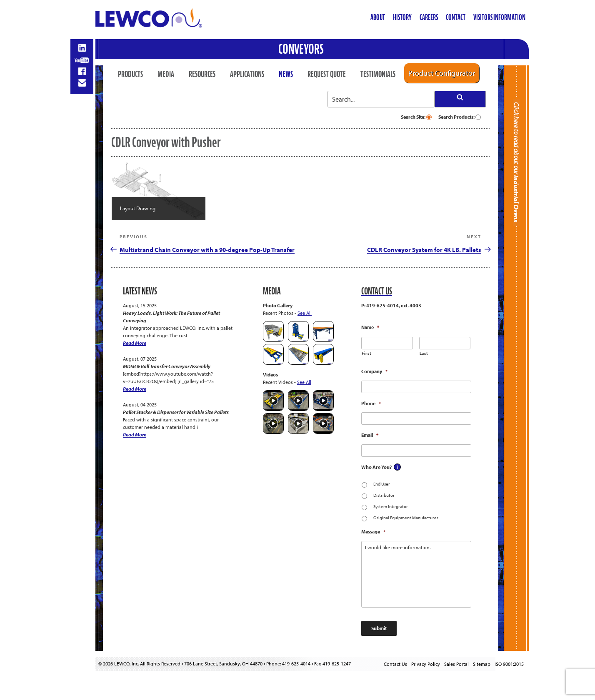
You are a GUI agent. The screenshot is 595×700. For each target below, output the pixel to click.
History (402, 17)
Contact (456, 17)
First (366, 353)
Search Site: (416, 117)
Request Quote (327, 74)
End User (382, 484)
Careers (429, 17)
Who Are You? (376, 467)
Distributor (384, 495)
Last (424, 353)
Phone (371, 403)
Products (130, 74)
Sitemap (482, 664)
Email (370, 435)
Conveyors (301, 49)
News (286, 74)
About (378, 17)
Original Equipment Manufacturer (406, 518)
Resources (202, 74)
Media (166, 74)
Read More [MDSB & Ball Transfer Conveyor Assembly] (135, 389)
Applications (247, 74)
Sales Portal (456, 664)
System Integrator (391, 506)
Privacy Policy (426, 664)
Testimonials (378, 74)
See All (305, 313)
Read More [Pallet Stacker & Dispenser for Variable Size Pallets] (135, 435)
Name (370, 327)
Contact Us (395, 664)
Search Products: (460, 117)
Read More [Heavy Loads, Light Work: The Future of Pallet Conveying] (135, 343)
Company (374, 371)
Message (373, 532)
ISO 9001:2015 (509, 664)
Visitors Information (499, 17)
